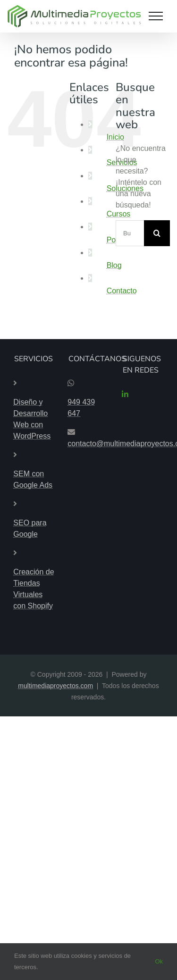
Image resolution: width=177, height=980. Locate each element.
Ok (159, 961)
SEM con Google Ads (33, 479)
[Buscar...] (130, 233)
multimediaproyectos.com (55, 686)
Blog (114, 265)
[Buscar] (157, 233)
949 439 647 (81, 408)
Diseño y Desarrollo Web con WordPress (32, 419)
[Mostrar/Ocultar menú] (156, 16)
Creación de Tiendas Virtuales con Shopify (34, 589)
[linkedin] (125, 394)
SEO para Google (30, 528)
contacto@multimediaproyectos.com (88, 444)
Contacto (122, 291)
